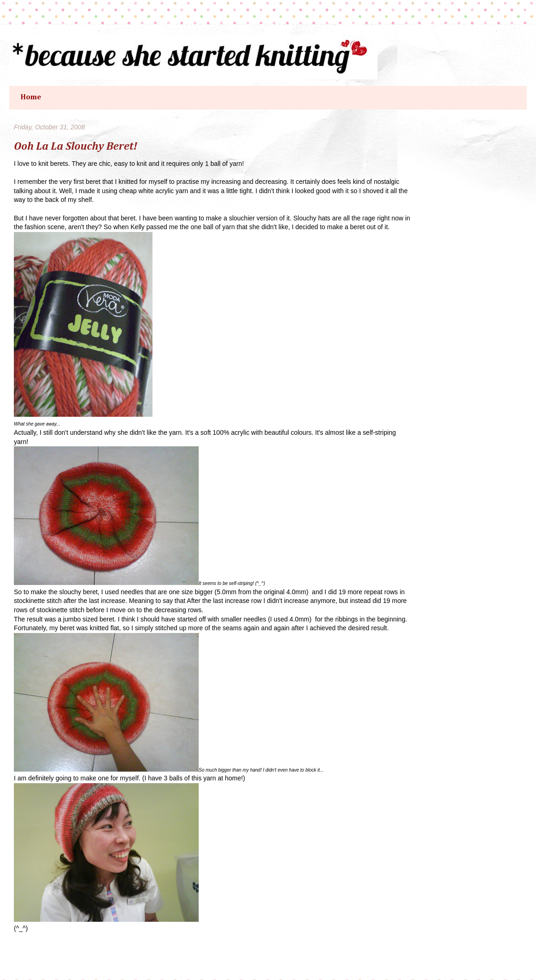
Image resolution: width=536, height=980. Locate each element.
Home (31, 97)
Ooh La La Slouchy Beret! (76, 146)
